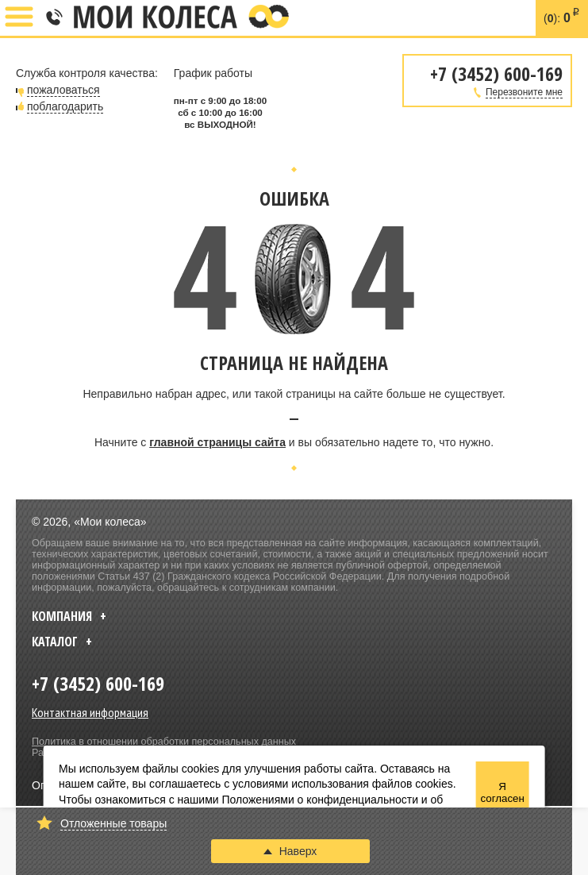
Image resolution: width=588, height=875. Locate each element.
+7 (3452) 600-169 (53, 18)
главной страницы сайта (217, 442)
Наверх (290, 851)
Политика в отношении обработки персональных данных (164, 742)
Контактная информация (90, 712)
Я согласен (502, 792)
